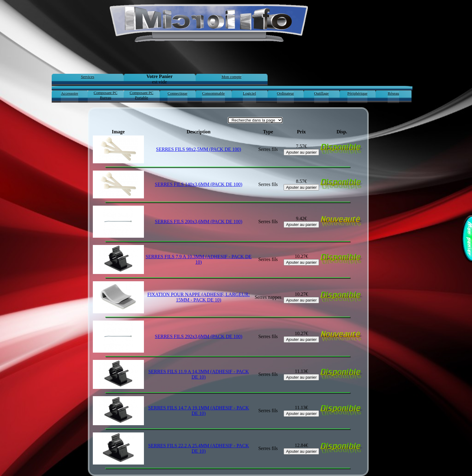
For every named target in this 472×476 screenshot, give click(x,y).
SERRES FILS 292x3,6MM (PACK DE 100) (199, 336)
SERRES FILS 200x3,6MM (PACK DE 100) (199, 222)
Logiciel (249, 93)
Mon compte (231, 77)
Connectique (177, 93)
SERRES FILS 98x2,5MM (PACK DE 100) (199, 149)
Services (87, 77)
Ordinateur (285, 93)
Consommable (213, 93)
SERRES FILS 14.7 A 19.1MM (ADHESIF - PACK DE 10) (199, 411)
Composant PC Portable (142, 95)
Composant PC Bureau (106, 95)
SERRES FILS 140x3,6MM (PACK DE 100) (199, 184)
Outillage (321, 93)
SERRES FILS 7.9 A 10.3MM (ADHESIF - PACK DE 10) (199, 259)
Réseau (393, 93)
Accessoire (69, 93)
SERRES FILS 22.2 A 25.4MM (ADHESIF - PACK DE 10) (199, 448)
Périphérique (357, 93)
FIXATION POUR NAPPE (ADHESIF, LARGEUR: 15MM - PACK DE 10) (199, 297)
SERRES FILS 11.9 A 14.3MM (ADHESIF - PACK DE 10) (199, 374)
